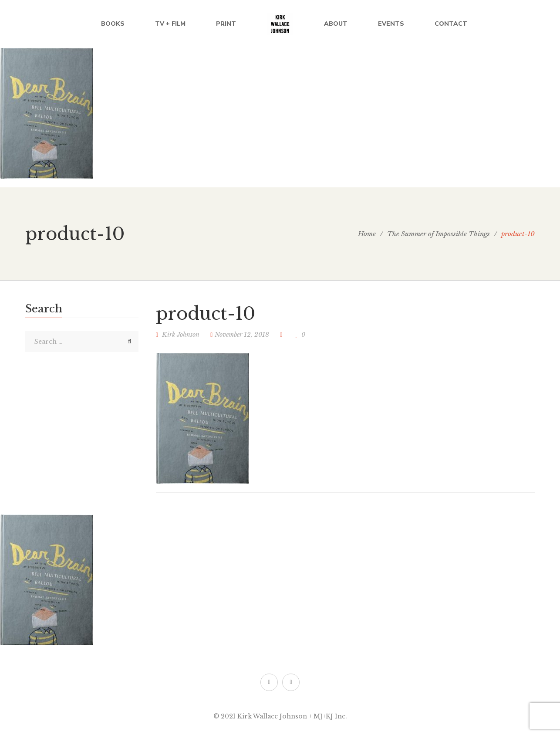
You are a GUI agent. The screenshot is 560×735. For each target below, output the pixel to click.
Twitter (269, 682)
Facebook (291, 682)
